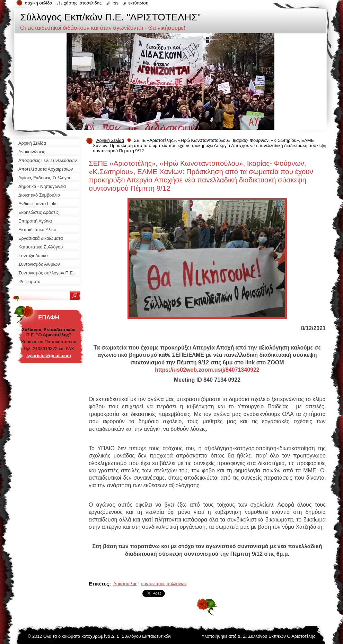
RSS (116, 3)
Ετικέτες (99, 584)
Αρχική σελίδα (39, 3)
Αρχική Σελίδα (110, 140)
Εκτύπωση (138, 3)
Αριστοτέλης (125, 584)
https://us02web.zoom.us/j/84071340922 (207, 370)
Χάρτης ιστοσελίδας (83, 3)
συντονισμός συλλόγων (164, 584)
